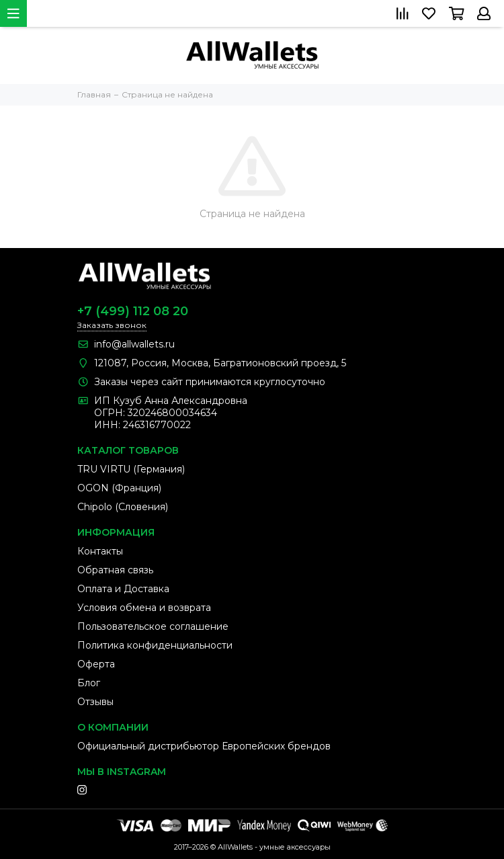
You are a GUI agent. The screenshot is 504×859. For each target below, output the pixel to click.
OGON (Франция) (119, 488)
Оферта (96, 664)
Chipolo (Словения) (123, 507)
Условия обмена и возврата (144, 608)
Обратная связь (115, 570)
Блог (89, 683)
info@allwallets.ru (134, 344)
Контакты (100, 551)
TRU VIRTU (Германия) (131, 469)
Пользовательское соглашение (153, 626)
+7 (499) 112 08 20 (133, 311)
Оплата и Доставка (123, 589)
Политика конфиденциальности (155, 645)
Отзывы (95, 702)
